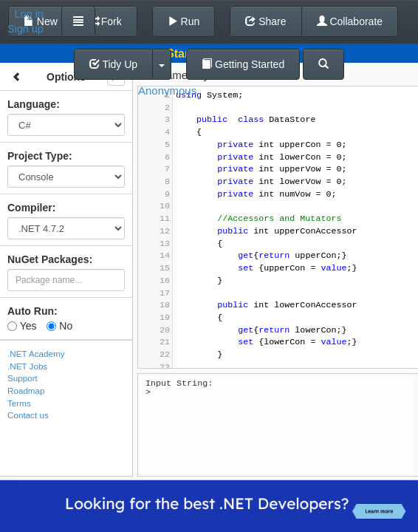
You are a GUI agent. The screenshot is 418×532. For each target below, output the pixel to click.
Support (23, 378)
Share (265, 21)
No (59, 326)
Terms (19, 403)
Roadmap (26, 391)
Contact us (28, 415)
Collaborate (350, 21)
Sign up (25, 29)
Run (184, 21)
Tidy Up (113, 64)
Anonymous (167, 91)
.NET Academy (36, 354)
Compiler (30, 208)
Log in (29, 14)
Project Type (38, 156)
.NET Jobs (27, 366)
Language (32, 104)
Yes (22, 326)
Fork (105, 21)
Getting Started (243, 64)
